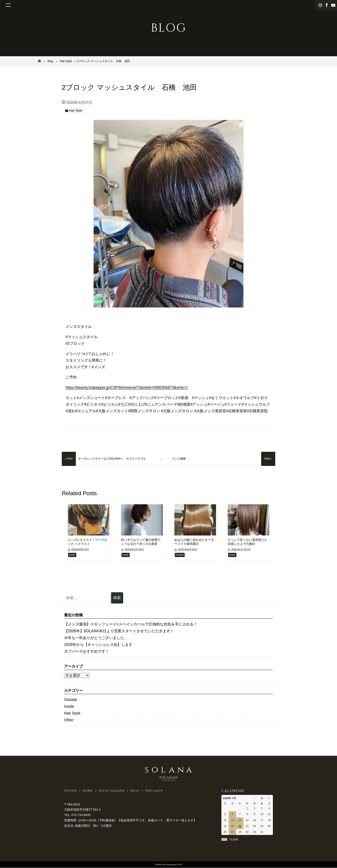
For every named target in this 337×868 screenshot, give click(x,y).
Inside (69, 707)
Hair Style (72, 714)
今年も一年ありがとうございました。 (96, 638)
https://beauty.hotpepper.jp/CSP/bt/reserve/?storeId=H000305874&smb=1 (127, 387)
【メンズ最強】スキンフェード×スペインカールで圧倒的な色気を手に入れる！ (131, 625)
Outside (71, 700)
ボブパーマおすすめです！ (87, 652)
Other (69, 720)
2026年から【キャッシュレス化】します (98, 645)
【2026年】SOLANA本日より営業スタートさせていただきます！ (119, 631)
